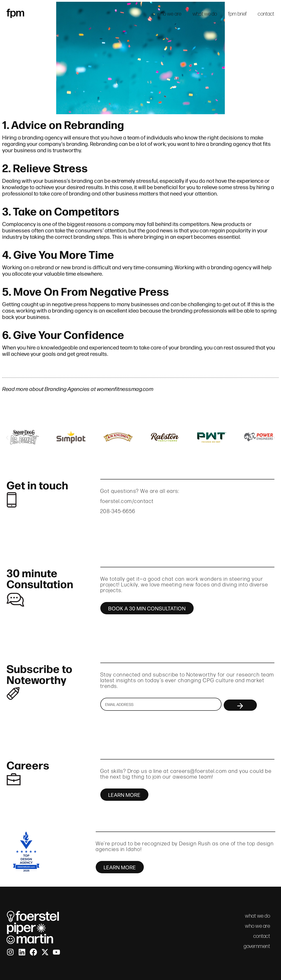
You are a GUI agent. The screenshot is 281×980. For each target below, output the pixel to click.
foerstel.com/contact (127, 501)
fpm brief (238, 14)
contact (266, 14)
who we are (169, 14)
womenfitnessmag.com (125, 389)
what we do (205, 14)
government (257, 946)
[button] (7, 438)
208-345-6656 (118, 511)
